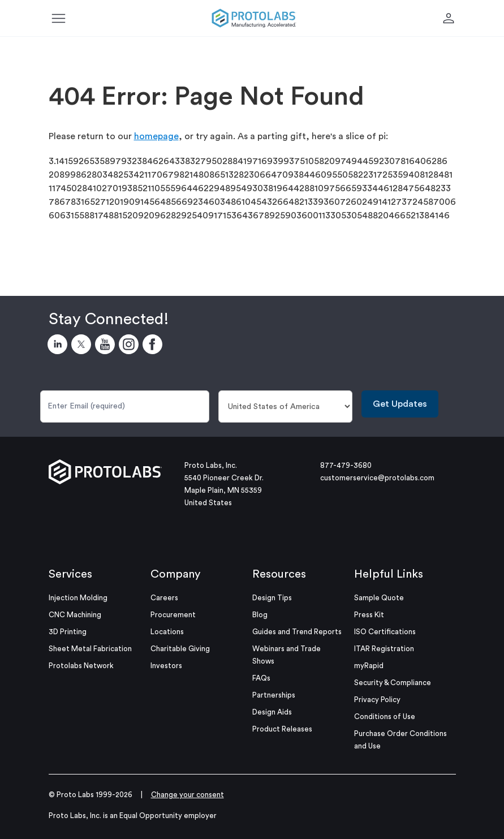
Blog (260, 615)
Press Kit (369, 615)
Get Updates (400, 404)
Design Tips (272, 598)
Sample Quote (379, 598)
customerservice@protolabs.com (377, 478)
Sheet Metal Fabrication (90, 649)
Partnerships (274, 695)
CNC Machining (75, 615)
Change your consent (188, 795)
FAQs (261, 678)
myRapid (369, 666)
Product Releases (282, 729)
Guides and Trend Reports (297, 632)
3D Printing (68, 632)
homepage (156, 136)
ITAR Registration (384, 649)
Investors (166, 666)
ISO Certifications (385, 632)
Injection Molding (78, 598)
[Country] (285, 406)
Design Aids (272, 712)
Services (70, 574)
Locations (167, 632)
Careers (164, 598)
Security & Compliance (393, 683)
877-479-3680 (346, 465)
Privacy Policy (377, 700)
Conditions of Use (385, 717)
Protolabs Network (81, 666)
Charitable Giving (180, 649)
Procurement (173, 615)
